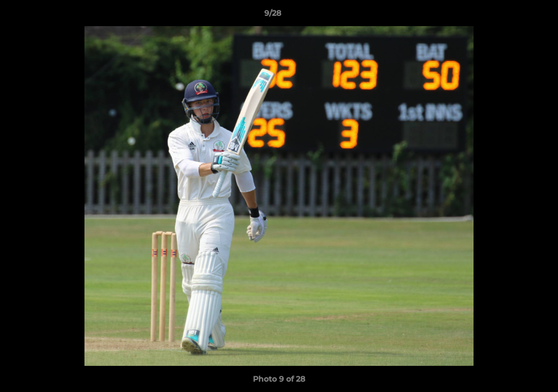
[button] (512, 16)
